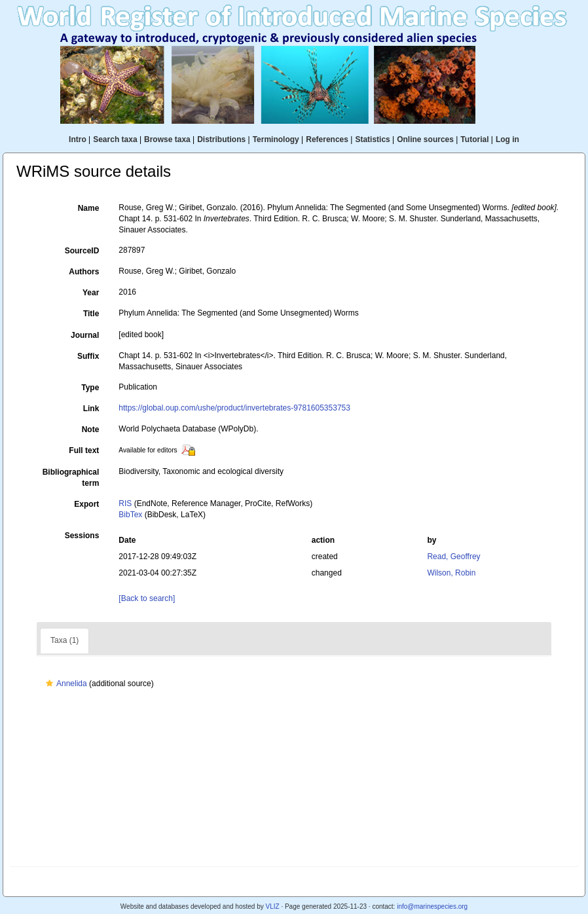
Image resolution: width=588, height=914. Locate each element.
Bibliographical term (71, 478)
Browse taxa (167, 139)
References (327, 139)
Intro (78, 139)
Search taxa (115, 139)
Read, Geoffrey (453, 557)
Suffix (88, 356)
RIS (125, 503)
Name (89, 208)
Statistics (372, 139)
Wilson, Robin (451, 573)
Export (86, 504)
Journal (85, 335)
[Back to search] (147, 598)
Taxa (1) (64, 640)
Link (91, 409)
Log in (507, 139)
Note (91, 430)
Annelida (65, 684)
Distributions (221, 139)
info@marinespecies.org (432, 906)
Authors (84, 272)
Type (90, 388)
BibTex (130, 515)
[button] (49, 684)
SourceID (82, 251)
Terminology (276, 139)
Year (91, 293)
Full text (84, 450)
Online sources (425, 139)
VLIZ (272, 906)
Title (91, 314)
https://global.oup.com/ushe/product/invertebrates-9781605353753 (234, 408)
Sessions (82, 536)
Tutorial (474, 139)
